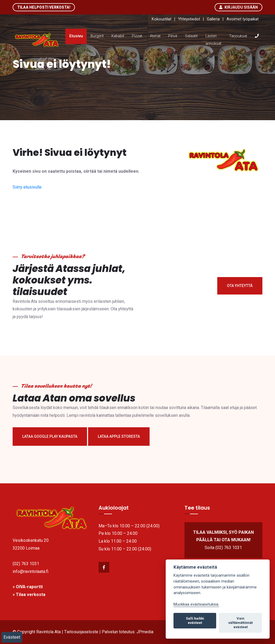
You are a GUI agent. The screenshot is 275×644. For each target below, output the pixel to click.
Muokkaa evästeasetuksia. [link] (196, 604)
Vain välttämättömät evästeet (240, 623)
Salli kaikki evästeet (195, 621)
